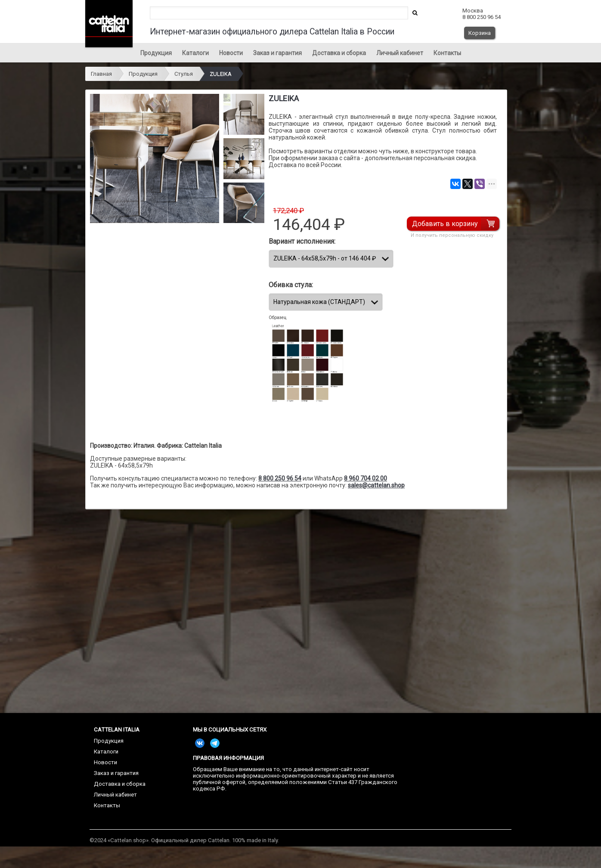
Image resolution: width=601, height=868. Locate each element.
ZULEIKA (221, 74)
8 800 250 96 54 (280, 478)
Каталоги (195, 53)
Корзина (480, 33)
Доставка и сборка (339, 53)
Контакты (447, 53)
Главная (101, 74)
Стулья (184, 74)
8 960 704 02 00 (366, 478)
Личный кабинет (400, 53)
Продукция (156, 53)
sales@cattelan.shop (376, 485)
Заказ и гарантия (277, 53)
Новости (231, 53)
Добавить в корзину (445, 224)
